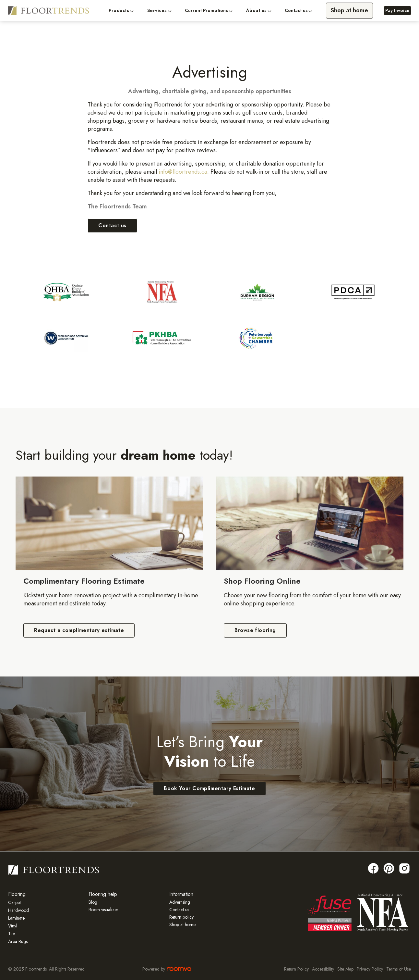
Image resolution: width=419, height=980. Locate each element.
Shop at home (349, 10)
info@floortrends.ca (183, 172)
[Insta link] (404, 868)
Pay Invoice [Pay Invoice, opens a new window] (397, 10)
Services (157, 11)
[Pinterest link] (389, 868)
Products (119, 11)
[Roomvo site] (179, 969)
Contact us (296, 11)
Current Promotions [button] (206, 11)
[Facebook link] (373, 868)
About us (257, 11)
